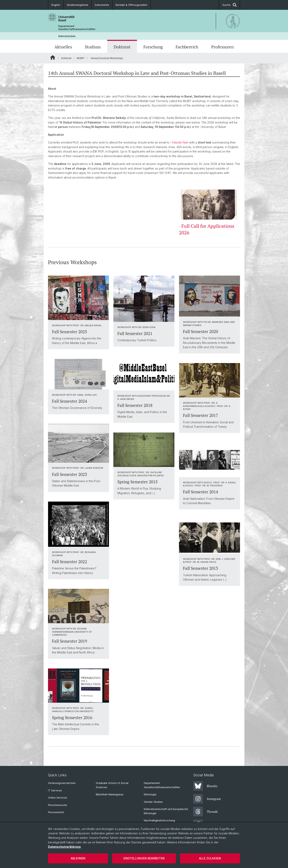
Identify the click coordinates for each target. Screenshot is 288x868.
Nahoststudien (67, 36)
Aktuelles (63, 47)
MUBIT (81, 58)
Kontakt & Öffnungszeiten (131, 5)
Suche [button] (229, 5)
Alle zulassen (210, 858)
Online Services (58, 798)
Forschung (153, 47)
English (56, 5)
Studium (93, 47)
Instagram (207, 799)
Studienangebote (77, 5)
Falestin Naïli (180, 142)
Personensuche (57, 805)
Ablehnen (78, 858)
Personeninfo (56, 812)
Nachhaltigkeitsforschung (159, 820)
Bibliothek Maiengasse (110, 794)
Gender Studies (153, 802)
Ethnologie (150, 794)
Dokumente (102, 5)
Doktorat (122, 47)
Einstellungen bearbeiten (144, 858)
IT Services (55, 790)
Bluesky (205, 786)
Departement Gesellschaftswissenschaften (77, 28)
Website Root (53, 57)
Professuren (222, 47)
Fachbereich (187, 47)
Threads (205, 812)
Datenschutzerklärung (64, 847)
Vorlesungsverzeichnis (62, 783)
